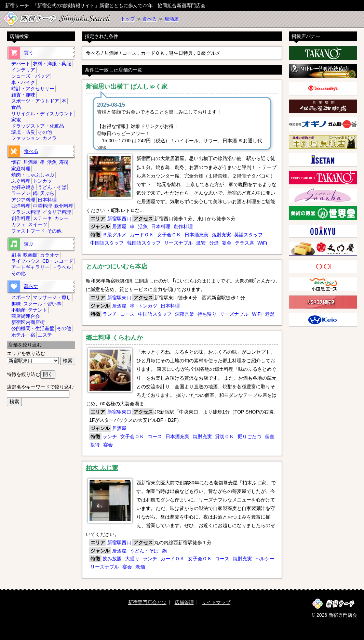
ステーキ (42, 218)
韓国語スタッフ (144, 243)
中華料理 (42, 206)
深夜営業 (185, 314)
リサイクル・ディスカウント (42, 114)
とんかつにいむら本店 (117, 266)
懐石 (16, 162)
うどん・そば (144, 551)
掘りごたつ (250, 436)
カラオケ (50, 255)
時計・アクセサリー (33, 89)
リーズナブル (178, 243)
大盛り (132, 559)
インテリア (23, 70)
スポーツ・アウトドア (35, 101)
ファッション (26, 138)
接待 (95, 445)
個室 (270, 436)
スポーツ (21, 297)
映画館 (30, 255)
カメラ (50, 138)
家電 (16, 120)
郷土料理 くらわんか (114, 338)
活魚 (143, 226)
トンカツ (148, 306)
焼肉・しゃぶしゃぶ (33, 175)
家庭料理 (21, 169)
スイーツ (38, 224)
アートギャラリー (30, 267)
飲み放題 (112, 559)
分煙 (214, 243)
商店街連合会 (26, 316)
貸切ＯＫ (225, 436)
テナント (38, 310)
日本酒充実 (197, 235)
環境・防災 (23, 132)
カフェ (18, 224)
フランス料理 (26, 212)
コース (127, 314)
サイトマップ (216, 602)
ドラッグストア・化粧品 (38, 126)
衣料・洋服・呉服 (52, 64)
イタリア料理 (57, 212)
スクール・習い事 (42, 304)
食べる (150, 19)
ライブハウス (26, 261)
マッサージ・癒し (52, 297)
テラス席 (244, 243)
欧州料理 (64, 206)
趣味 (16, 304)
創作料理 (183, 226)
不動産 (18, 310)
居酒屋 (172, 19)
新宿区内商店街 (28, 322)
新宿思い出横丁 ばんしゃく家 (127, 87)
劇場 (16, 255)
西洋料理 (21, 206)
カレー (62, 218)
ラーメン (21, 193)
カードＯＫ (142, 235)
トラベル (62, 267)
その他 (45, 132)
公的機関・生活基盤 (33, 328)
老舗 (270, 314)
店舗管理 (184, 602)
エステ (45, 335)
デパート (21, 64)
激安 (201, 243)
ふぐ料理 (21, 181)
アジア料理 (23, 200)
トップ (128, 19)
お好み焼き (23, 187)
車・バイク (23, 82)
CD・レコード (58, 261)
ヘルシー (265, 559)
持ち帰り (207, 314)
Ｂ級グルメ (114, 235)
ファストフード (28, 231)
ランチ (110, 314)
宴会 (227, 243)
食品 (16, 107)
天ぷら (47, 193)
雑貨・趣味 (23, 95)
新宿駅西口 (119, 219)
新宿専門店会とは (147, 602)
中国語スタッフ (107, 243)
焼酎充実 (221, 235)
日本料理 (161, 226)
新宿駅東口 (119, 298)
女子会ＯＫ (169, 235)
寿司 (64, 162)
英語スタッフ (248, 235)
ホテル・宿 (23, 335)
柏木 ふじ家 (102, 468)
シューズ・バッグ (30, 76)
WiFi (262, 243)
